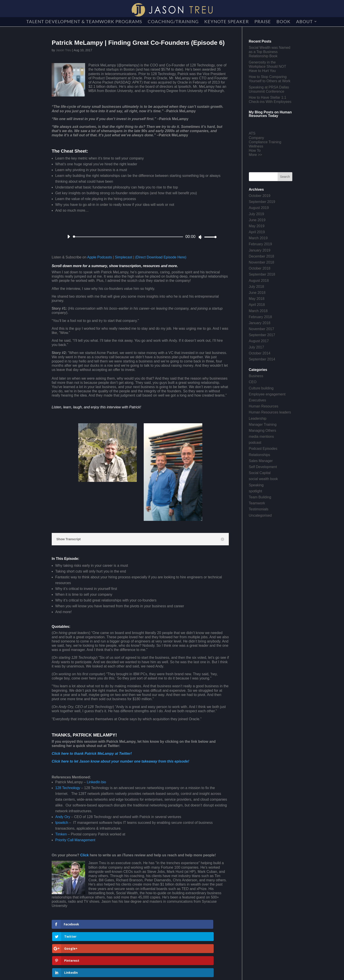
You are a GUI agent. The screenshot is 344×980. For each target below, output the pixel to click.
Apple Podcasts (99, 257)
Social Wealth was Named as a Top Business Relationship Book (270, 52)
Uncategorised (260, 515)
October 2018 (260, 268)
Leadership (258, 418)
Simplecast (123, 257)
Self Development (263, 467)
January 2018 (260, 323)
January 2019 (260, 250)
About (304, 22)
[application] (140, 237)
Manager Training (263, 425)
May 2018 (257, 299)
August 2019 (259, 208)
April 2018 (257, 305)
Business (256, 376)
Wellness (256, 146)
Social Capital (260, 473)
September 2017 (262, 335)
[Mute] (200, 237)
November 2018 (262, 262)
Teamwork (257, 503)
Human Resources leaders (270, 412)
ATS (252, 133)
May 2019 (257, 226)
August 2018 (259, 281)
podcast (255, 443)
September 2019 (262, 202)
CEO (253, 382)
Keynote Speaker (227, 22)
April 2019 (257, 232)
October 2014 (260, 353)
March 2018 (258, 311)
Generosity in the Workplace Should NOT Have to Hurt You (267, 66)
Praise (263, 22)
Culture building (261, 388)
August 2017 (259, 341)
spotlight (256, 491)
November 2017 (262, 329)
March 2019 (258, 238)
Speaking (256, 485)
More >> (256, 155)
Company (256, 138)
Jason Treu (64, 50)
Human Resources (264, 406)
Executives (257, 400)
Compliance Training (265, 142)
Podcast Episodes (263, 449)
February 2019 (260, 244)
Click (85, 855)
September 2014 (262, 359)
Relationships (260, 455)
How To (255, 150)
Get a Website (152, 974)
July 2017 (257, 347)
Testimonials (259, 509)
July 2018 (257, 287)
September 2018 (262, 274)
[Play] (69, 237)
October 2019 (260, 196)
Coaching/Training (173, 22)
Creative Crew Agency (118, 974)
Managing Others (263, 431)
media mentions (261, 437)
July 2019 (257, 214)
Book (284, 22)
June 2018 (257, 293)
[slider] (129, 237)
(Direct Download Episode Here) (161, 257)
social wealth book (263, 479)
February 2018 (260, 317)
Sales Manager (261, 461)
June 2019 (257, 220)
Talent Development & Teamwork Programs (84, 22)
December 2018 (262, 256)
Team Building (260, 497)
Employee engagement (267, 394)
